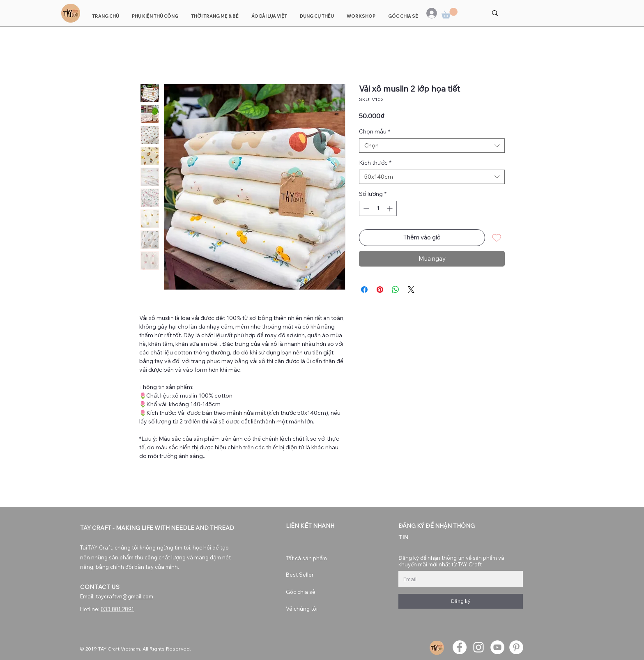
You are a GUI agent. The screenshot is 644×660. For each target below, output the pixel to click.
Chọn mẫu (375, 132)
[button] (450, 13)
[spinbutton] (378, 208)
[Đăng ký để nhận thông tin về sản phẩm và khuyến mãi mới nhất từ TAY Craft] (458, 579)
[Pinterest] (516, 647)
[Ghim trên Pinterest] (380, 290)
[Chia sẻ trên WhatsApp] (396, 290)
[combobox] (432, 146)
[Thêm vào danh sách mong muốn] (497, 238)
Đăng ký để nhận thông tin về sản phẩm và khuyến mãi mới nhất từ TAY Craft (451, 561)
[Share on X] (411, 290)
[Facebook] (460, 647)
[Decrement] (365, 208)
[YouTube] (497, 647)
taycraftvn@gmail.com (124, 596)
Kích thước (375, 163)
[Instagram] (478, 647)
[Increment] (390, 208)
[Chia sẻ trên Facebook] (364, 290)
